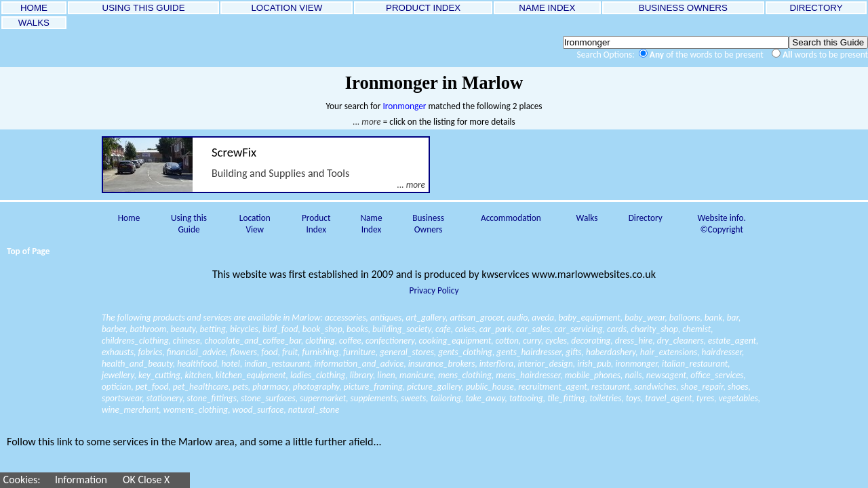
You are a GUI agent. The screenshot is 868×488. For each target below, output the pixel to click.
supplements (374, 398)
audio (517, 318)
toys (633, 398)
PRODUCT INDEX (423, 8)
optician (116, 387)
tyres (706, 398)
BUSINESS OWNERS (683, 8)
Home (129, 218)
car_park (496, 329)
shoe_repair (702, 387)
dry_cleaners (680, 341)
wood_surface (258, 410)
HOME (34, 8)
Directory (646, 218)
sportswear (122, 398)
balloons (685, 318)
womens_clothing (196, 410)
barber (114, 329)
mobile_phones (593, 375)
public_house (490, 387)
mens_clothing (465, 375)
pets (240, 387)
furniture (359, 352)
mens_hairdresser (528, 375)
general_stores (407, 352)
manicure (417, 375)
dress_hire (634, 341)
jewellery (118, 375)
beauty (183, 329)
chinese (186, 341)
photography (316, 387)
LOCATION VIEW (287, 8)
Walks (587, 218)
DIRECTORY (816, 8)
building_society (402, 329)
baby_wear (645, 318)
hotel (230, 364)
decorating (591, 341)
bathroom (148, 329)
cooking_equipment (455, 341)
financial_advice (196, 352)
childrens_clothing (135, 341)
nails (633, 375)
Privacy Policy (434, 290)
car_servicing (579, 329)
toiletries (605, 398)
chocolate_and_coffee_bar (252, 341)
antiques (386, 318)
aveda (543, 318)
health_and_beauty (137, 364)
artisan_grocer (476, 318)
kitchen (198, 375)
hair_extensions (669, 352)
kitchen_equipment (251, 375)
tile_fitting (566, 398)
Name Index (371, 224)
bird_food (280, 329)
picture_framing (373, 387)
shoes (738, 387)
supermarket (323, 398)
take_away (485, 398)
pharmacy (270, 387)
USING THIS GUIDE (143, 8)
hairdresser (722, 352)
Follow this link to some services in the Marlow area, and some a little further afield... (194, 442)
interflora (496, 364)
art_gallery (426, 318)
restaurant (611, 387)
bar (733, 318)
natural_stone (314, 410)
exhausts (118, 352)
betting (213, 329)
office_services (717, 375)
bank (714, 318)
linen (386, 375)
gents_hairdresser (529, 352)
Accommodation (511, 218)
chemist (696, 329)
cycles (556, 341)
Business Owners (428, 224)
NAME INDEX (547, 8)
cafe (443, 329)
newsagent (666, 375)
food (269, 352)
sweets (413, 398)
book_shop (322, 329)
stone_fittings (212, 398)
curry (532, 341)
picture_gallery (434, 387)
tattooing (526, 398)
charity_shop (654, 329)
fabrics (150, 352)
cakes (465, 329)
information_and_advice (359, 364)
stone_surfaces (268, 398)
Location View (255, 224)
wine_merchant (130, 410)
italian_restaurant (695, 364)
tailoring (446, 398)
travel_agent (668, 398)
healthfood (197, 364)
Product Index (316, 224)
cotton (507, 341)
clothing (320, 341)
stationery (164, 398)
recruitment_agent (552, 387)
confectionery (390, 341)
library (361, 375)
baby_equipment (590, 318)
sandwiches (655, 387)
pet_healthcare (201, 387)
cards (617, 329)
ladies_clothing (318, 375)
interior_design (545, 364)
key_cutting (159, 375)
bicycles (244, 329)
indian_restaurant (277, 364)
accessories (346, 318)
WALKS (34, 23)
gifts (573, 352)
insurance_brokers (442, 364)
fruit (290, 352)
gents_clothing (465, 352)
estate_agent (732, 341)
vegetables (738, 398)
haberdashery (611, 352)
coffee (350, 341)
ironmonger (636, 364)
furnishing (320, 352)
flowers (243, 352)
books (357, 329)
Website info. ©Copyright (722, 224)
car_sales (533, 329)
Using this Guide (189, 224)
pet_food (152, 387)
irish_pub (594, 364)
